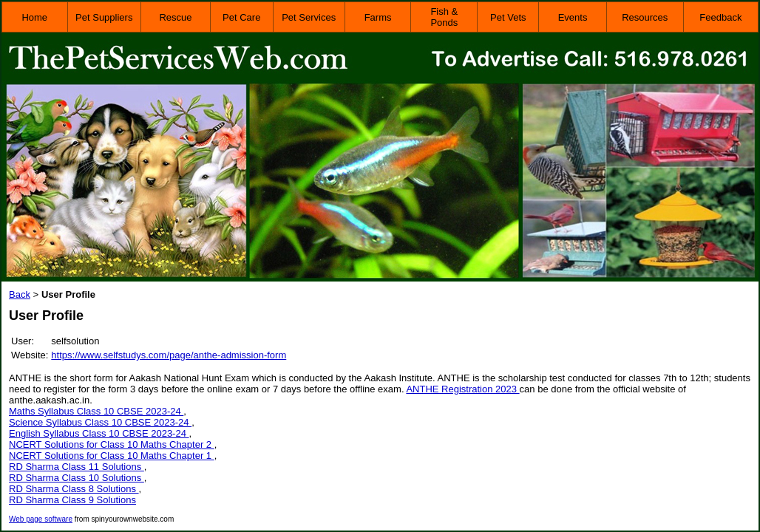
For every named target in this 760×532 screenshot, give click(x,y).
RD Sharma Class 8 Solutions (74, 489)
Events (573, 17)
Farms (378, 17)
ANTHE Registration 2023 (462, 389)
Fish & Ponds (444, 17)
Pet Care (241, 17)
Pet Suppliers (104, 17)
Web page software (41, 519)
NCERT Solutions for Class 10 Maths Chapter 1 (112, 456)
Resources (645, 17)
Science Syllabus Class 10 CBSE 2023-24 (100, 422)
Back (20, 294)
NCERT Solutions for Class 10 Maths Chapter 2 (112, 444)
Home (34, 17)
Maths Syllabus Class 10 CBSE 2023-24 (96, 411)
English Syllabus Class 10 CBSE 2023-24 (99, 433)
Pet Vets (508, 17)
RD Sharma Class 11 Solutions (77, 467)
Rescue (175, 17)
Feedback (720, 17)
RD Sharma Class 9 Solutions (72, 500)
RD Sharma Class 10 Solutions (77, 478)
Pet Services (309, 17)
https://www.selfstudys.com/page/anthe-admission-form (169, 355)
